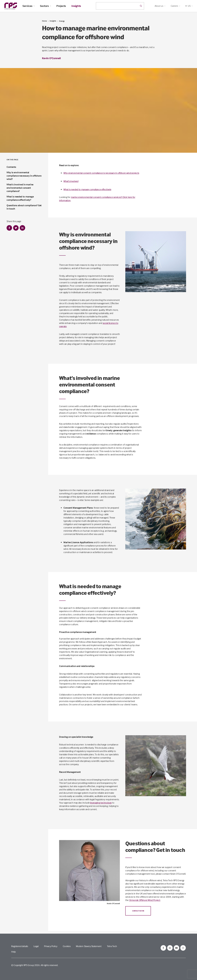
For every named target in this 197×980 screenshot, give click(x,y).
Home (44, 21)
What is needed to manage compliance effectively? (20, 198)
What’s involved (71, 181)
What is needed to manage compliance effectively (87, 189)
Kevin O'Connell (51, 58)
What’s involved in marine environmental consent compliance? (20, 188)
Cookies (67, 946)
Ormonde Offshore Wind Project (145, 900)
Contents (11, 167)
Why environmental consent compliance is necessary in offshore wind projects (101, 173)
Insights (76, 6)
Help (13, 952)
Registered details (20, 946)
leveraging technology (101, 803)
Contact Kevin (138, 911)
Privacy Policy (51, 946)
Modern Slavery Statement (89, 946)
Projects (61, 6)
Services (28, 6)
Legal (36, 946)
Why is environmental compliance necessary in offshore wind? (24, 176)
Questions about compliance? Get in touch (24, 207)
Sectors (45, 6)
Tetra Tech (112, 946)
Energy (62, 21)
